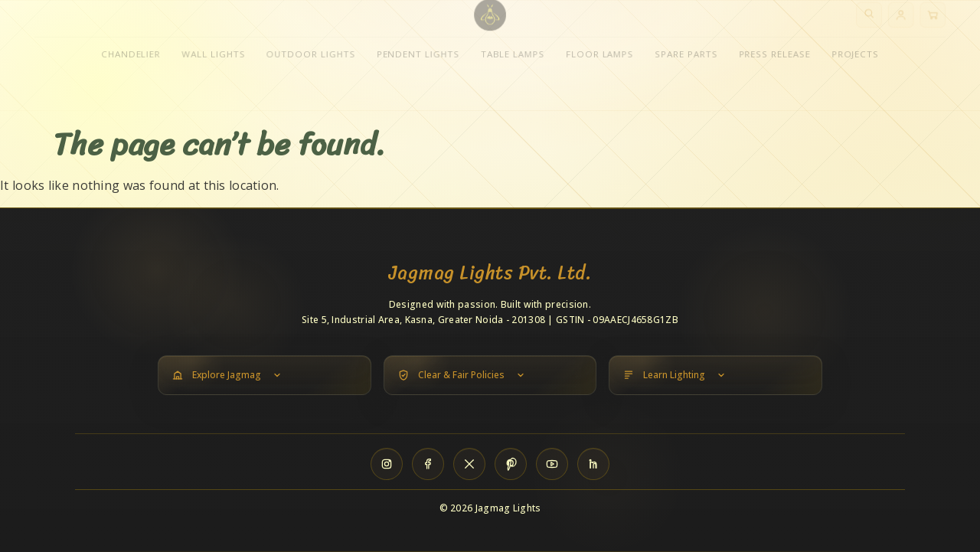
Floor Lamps (601, 62)
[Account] (904, 23)
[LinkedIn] (593, 464)
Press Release (777, 62)
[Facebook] (428, 464)
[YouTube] (552, 464)
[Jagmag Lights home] (490, 23)
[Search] (872, 23)
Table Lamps (513, 62)
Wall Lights (211, 62)
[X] (469, 464)
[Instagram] (387, 464)
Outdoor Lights (309, 62)
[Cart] (936, 23)
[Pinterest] (511, 464)
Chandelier (128, 62)
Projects (858, 62)
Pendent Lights (418, 62)
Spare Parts (688, 62)
